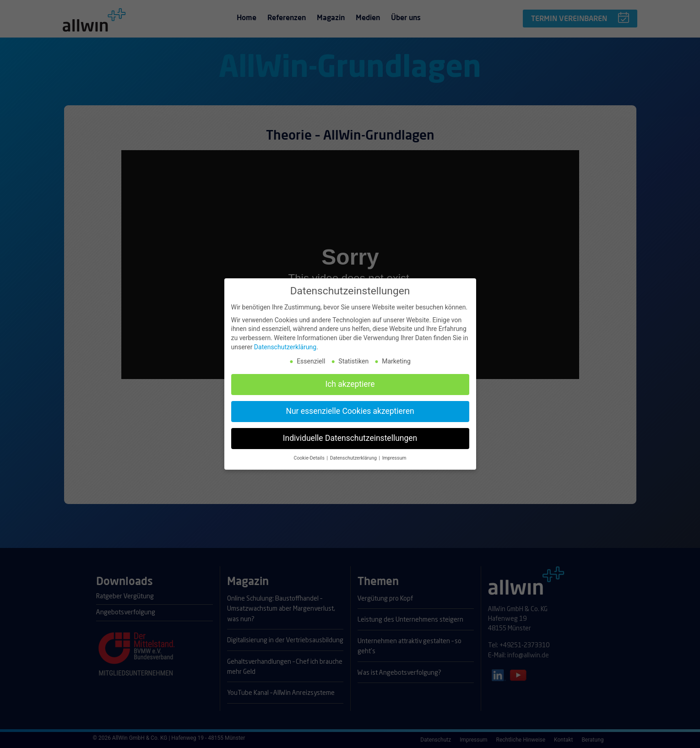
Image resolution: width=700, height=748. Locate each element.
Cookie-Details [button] (310, 454)
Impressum (394, 454)
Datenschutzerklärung (285, 343)
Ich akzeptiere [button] (350, 380)
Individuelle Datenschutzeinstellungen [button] (350, 434)
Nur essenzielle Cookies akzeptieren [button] (350, 407)
